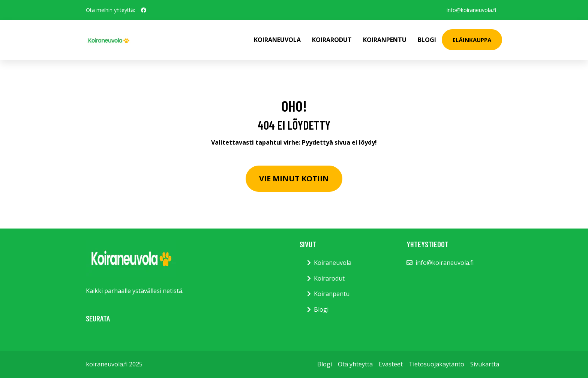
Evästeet (391, 364)
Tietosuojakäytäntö (436, 364)
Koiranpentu (385, 40)
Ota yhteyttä (355, 364)
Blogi (427, 40)
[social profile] (144, 10)
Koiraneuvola (277, 40)
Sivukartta (485, 364)
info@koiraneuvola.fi (471, 10)
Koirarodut (332, 40)
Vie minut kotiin (294, 179)
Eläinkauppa (472, 40)
